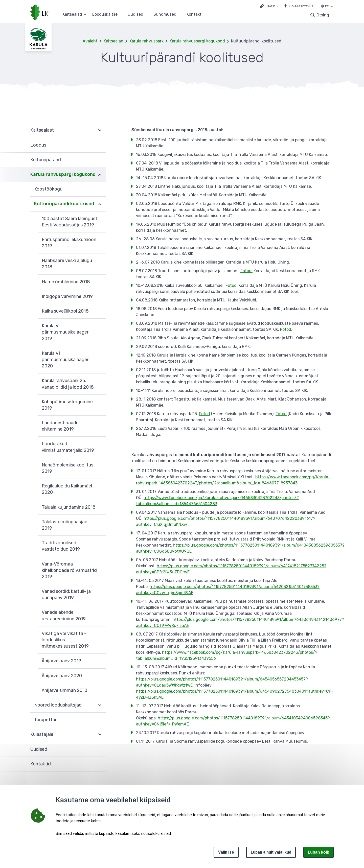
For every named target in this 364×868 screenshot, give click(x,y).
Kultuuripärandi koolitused (64, 204)
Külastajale (42, 734)
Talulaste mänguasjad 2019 (65, 525)
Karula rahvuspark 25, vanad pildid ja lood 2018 (68, 384)
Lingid (270, 6)
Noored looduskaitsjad (58, 705)
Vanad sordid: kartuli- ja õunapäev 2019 (66, 594)
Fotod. (246, 271)
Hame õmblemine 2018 (66, 282)
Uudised (135, 15)
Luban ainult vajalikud (271, 852)
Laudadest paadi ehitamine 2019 (59, 426)
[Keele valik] (332, 7)
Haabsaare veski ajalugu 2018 (67, 264)
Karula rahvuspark (146, 41)
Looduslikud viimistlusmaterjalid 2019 (68, 447)
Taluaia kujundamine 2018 (69, 507)
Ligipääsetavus (301, 6)
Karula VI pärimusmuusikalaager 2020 (65, 360)
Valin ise (226, 852)
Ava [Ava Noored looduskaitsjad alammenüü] (100, 705)
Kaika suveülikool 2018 (65, 311)
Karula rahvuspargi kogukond (197, 41)
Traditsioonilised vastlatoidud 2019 (61, 546)
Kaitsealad (113, 41)
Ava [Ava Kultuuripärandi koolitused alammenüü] (100, 204)
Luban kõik (318, 852)
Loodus (38, 145)
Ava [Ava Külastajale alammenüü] (100, 735)
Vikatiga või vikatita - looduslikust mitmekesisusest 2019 (65, 640)
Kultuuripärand (46, 160)
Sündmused (165, 15)
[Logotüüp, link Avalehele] (39, 13)
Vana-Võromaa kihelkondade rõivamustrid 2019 (69, 570)
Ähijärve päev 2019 (61, 661)
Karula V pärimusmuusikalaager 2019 (65, 332)
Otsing (323, 15)
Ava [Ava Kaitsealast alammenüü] (100, 130)
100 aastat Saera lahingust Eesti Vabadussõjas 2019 (70, 222)
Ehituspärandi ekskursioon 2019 (69, 243)
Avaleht (90, 41)
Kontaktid (41, 764)
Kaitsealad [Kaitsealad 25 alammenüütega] (72, 15)
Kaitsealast (42, 130)
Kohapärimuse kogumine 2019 (67, 405)
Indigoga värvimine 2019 (67, 296)
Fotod (204, 414)
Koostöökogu (48, 189)
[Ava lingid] (269, 6)
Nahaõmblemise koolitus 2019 (67, 468)
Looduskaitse (105, 15)
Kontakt (194, 15)
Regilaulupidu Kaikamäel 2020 (67, 489)
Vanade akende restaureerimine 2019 (64, 615)
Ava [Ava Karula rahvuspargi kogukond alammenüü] (100, 175)
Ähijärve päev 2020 (62, 676)
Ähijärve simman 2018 (65, 690)
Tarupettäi (45, 720)
